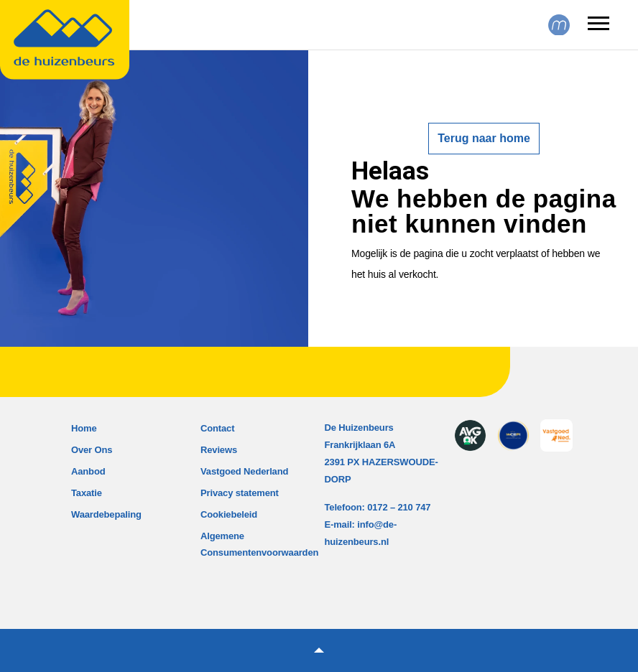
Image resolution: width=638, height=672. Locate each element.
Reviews (219, 450)
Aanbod (88, 471)
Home (84, 428)
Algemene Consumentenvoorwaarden (259, 544)
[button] (319, 650)
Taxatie (87, 493)
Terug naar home (484, 139)
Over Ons (92, 450)
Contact (217, 428)
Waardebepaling (106, 514)
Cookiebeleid (229, 514)
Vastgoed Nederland (244, 471)
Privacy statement (240, 493)
